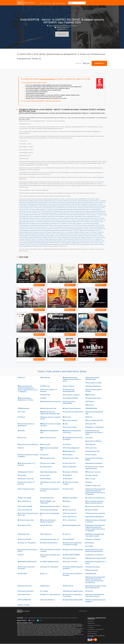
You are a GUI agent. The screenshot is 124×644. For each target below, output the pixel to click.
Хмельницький (64, 635)
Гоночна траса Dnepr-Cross (65, 225)
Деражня (32, 627)
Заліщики (25, 628)
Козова (73, 628)
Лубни (23, 630)
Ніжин (42, 631)
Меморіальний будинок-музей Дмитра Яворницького (36, 243)
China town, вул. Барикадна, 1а (56, 227)
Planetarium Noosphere (54, 243)
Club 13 (40, 213)
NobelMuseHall (34, 241)
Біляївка (66, 624)
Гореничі (19, 627)
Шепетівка (42, 635)
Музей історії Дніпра (30, 223)
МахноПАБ (54, 218)
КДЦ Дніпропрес (85, 204)
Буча (72, 625)
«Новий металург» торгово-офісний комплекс (76, 216)
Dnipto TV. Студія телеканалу (50, 595)
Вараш (27, 626)
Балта (70, 624)
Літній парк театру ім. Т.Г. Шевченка (34, 220)
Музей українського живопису (46, 204)
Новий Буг (54, 631)
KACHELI (56, 209)
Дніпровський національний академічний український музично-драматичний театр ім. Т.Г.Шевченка (66, 222)
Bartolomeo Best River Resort (47, 225)
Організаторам (74, 618)
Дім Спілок (78, 204)
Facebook (32, 620)
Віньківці (23, 626)
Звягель (45, 628)
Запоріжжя (29, 628)
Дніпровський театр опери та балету (69, 234)
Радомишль (51, 633)
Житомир (70, 627)
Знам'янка (53, 628)
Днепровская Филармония (94, 517)
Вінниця (19, 626)
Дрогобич (50, 627)
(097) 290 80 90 (45, 3)
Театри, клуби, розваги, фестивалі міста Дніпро (62, 371)
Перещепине (62, 632)
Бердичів (19, 625)
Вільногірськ (80, 625)
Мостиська (33, 631)
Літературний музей (54, 215)
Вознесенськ (46, 626)
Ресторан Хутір (73, 213)
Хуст (76, 635)
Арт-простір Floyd (93, 229)
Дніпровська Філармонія (41, 216)
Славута (19, 634)
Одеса (31, 632)
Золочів (58, 628)
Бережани (24, 625)
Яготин (61, 635)
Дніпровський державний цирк (90, 206)
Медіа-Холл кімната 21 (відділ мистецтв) (95, 208)
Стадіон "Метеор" (74, 218)
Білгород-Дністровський (55, 624)
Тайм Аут (33, 199)
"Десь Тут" (99, 230)
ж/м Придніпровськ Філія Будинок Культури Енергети (42, 236)
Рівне (37, 633)
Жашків (62, 627)
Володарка (51, 626)
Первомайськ (50, 632)
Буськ (69, 625)
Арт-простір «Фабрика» (85, 211)
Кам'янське (34, 628)
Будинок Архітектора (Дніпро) (73, 550)
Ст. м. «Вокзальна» (63, 229)
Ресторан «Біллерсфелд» (89, 225)
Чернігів (27, 635)
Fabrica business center (31, 229)
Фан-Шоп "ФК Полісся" (92, 634)
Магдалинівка (39, 630)
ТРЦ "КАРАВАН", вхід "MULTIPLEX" (68, 223)
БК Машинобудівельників (25, 230)
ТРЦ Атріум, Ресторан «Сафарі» (68, 220)
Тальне (52, 634)
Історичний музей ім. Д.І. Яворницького (76, 208)
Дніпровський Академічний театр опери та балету (57, 244)
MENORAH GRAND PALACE (50, 237)
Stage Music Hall (84, 230)
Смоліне (26, 634)
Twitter (39, 620)
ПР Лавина (72, 204)
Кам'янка (29, 628)
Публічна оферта (67, 618)
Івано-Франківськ (21, 624)
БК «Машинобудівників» (63, 213)
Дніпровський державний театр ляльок (83, 209)
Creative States (38, 222)
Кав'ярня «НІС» (26, 209)
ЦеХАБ (57, 236)
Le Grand (40, 206)
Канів (55, 628)
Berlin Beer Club (102, 229)
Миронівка (78, 630)
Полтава (28, 633)
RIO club (41, 208)
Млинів (19, 631)
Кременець (48, 629)
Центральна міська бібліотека (98, 211)
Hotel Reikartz (38, 215)
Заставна (34, 628)
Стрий (46, 634)
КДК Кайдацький (81, 213)
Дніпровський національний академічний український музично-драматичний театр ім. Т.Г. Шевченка (55, 230)
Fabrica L (56, 225)
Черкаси (19, 635)
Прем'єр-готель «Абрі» (65, 215)
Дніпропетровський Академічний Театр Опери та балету (56, 199)
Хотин (73, 635)
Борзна (42, 625)
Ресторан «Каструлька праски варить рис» (38, 227)
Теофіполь (61, 634)
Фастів (46, 635)
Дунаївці (58, 627)
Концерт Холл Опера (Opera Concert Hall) (35, 244)
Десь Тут (92, 239)
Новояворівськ (80, 631)
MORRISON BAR (33, 206)
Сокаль (31, 634)
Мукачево (38, 631)
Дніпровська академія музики (73, 243)
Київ (62, 628)
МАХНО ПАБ (56, 202)
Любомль (33, 630)
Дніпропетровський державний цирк (79, 199)
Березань (29, 625)
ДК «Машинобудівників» (49, 472)
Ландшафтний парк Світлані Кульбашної (63, 211)
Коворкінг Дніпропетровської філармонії (54, 239)
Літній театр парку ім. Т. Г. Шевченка (97, 201)
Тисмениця (76, 634)
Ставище (35, 634)
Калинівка (69, 628)
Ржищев (59, 633)
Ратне (56, 633)
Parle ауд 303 (22, 213)
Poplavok (100, 206)
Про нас (26, 618)
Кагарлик (65, 628)
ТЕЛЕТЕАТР (67, 218)
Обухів (19, 632)
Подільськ (19, 633)
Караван (78, 220)
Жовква (80, 627)
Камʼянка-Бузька (41, 628)
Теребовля (66, 634)
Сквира (76, 633)
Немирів (45, 631)
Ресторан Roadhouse (84, 244)
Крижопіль (64, 629)
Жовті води (20, 628)
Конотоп (19, 629)
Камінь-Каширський (49, 628)
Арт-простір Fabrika (35, 209)
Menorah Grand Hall (90, 241)
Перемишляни (56, 632)
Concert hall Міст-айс (77, 225)
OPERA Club (66, 201)
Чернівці (23, 635)
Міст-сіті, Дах (22, 220)
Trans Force (39, 211)
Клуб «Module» (94, 218)
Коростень (24, 629)
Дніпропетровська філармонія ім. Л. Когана (88, 202)
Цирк (20, 209)
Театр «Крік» (60, 218)
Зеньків (49, 628)
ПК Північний (34, 213)
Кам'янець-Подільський (22, 628)
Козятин (77, 628)
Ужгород (34, 635)
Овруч (27, 632)
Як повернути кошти (41, 618)
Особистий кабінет (59, 3)
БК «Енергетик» (92, 230)
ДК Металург (74, 202)
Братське (61, 625)
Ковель (70, 628)
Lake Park (82, 243)
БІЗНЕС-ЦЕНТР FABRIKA (84, 236)
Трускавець (25, 635)
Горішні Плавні (79, 626)
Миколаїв (57, 630)
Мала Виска (49, 630)
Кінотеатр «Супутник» (46, 218)
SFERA (101, 202)
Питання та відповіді (58, 618)
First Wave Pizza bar (93, 227)
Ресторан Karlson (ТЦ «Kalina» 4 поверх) (88, 234)
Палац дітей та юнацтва (65, 202)
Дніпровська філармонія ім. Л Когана (90, 237)
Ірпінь (33, 624)
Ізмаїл (26, 624)
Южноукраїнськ (56, 635)
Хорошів (69, 635)
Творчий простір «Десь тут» (59, 232)
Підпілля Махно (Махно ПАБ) (97, 244)
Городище (24, 627)
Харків (54, 635)
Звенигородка (40, 628)
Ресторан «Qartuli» (24, 237)
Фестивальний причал (48, 211)
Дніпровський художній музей (36, 237)
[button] (77, 3)
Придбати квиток (39, 285)
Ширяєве (47, 635)
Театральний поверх (69, 239)
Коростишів (29, 629)
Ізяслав (30, 624)
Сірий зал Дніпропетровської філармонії (29, 246)
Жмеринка (75, 627)
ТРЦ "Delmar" (101, 218)
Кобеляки (65, 628)
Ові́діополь (23, 632)
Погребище (78, 632)
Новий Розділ (60, 631)
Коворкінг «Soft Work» (35, 218)
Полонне (24, 633)
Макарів (44, 630)
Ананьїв (42, 624)
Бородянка (56, 625)
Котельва (39, 629)
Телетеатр (36, 208)
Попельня (33, 633)
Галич (74, 626)
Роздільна (68, 633)
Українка (38, 635)
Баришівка (74, 624)
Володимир (57, 626)
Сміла (23, 634)
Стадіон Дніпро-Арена (33, 204)
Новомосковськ (73, 631)
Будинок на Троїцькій (79, 232)
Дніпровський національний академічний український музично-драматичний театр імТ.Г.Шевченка (61, 241)
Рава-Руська (41, 633)
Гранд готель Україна (48, 463)
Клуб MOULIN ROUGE (70, 398)
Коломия (81, 628)
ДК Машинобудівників (83, 201)
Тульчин (30, 635)
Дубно (54, 627)
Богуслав (38, 625)
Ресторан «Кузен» (90, 243)
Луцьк (26, 630)
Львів (29, 630)
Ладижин (75, 629)
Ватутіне (36, 626)
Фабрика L (79, 223)
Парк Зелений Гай (100, 225)
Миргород (73, 630)
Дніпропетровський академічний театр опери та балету (94, 432)
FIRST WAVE (86, 239)
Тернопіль (71, 634)
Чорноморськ (33, 635)
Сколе (80, 633)
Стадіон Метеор (51, 216)
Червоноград (80, 635)
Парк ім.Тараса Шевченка (72, 408)
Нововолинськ (66, 631)
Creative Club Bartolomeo (49, 543)
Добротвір (45, 627)
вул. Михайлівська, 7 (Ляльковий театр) (96, 629)
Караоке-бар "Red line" (93, 216)
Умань (42, 635)
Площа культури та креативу (81, 227)
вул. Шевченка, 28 (55, 223)
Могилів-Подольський (25, 631)
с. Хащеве (63, 243)
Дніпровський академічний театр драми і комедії (31, 232)
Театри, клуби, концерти (93, 632)
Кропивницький (70, 629)
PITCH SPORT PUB (74, 244)
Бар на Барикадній (60, 216)
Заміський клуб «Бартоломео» (75, 206)
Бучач (75, 625)
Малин (53, 630)
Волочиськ (62, 626)
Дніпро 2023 (45, 190)
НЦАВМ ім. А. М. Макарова (46, 209)
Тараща (56, 634)
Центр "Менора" (73, 201)
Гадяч (66, 626)
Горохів (28, 627)
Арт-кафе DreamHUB (34, 225)
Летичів (80, 629)
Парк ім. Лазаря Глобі (86, 220)
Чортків (38, 635)
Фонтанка (50, 635)
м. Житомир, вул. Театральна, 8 (94, 625)
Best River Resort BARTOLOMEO (61, 204)
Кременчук (53, 629)
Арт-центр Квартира (48, 208)
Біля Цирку (76, 211)
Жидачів (66, 627)
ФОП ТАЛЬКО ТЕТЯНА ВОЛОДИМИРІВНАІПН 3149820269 (96, 636)
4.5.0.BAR (58, 234)
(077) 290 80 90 (91, 627)
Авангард (37, 624)
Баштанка (79, 624)
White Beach (98, 241)
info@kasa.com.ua (91, 623)
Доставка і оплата (50, 618)
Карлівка (58, 628)
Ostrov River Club (31, 216)
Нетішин (50, 631)
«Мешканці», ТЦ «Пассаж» (97, 236)
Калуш (74, 628)
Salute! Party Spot (78, 239)
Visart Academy (45, 215)
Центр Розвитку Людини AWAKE (78, 215)
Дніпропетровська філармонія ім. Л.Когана (78, 229)
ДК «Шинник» (39, 199)
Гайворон (70, 626)
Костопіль (34, 629)
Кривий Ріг (59, 629)
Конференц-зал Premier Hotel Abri (51, 220)
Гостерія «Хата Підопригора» (43, 223)
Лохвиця (19, 630)
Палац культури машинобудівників (27, 202)
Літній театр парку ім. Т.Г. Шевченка (95, 215)
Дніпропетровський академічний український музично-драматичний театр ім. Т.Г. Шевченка (41, 201)
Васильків (31, 626)
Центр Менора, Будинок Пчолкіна (44, 202)
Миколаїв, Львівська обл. (65, 630)
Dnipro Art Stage (43, 246)
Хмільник (58, 635)
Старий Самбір (40, 634)
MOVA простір (68, 586)
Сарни (72, 633)
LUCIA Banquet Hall (47, 498)
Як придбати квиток (32, 618)
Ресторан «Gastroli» (69, 227)
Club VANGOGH (70, 232)
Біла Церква (47, 624)
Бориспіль (51, 625)
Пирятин (73, 632)
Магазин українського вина (69, 635)
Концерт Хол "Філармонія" (91, 232)
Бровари (66, 625)
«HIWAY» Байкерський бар (64, 237)
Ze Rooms (28, 213)
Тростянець (20, 635)
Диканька (37, 627)
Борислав (46, 625)
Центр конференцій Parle (60, 208)
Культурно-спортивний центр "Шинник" (68, 236)
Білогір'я (62, 624)
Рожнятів (64, 633)
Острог (45, 632)
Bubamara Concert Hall (84, 218)
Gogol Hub (31, 215)
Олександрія (40, 632)
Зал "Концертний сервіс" (97, 220)
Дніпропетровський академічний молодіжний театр (55, 206)
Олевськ (35, 632)
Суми (49, 634)
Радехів (46, 633)
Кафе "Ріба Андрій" (95, 222)
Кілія (61, 628)
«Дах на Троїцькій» (47, 232)
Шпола (51, 635)
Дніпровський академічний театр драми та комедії (37, 234)
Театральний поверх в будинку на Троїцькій (48, 229)
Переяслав (68, 632)
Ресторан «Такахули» (76, 237)
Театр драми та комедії (93, 199)
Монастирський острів (95, 204)
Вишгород (40, 626)
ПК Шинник (52, 234)
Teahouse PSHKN (23, 227)
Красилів (43, 629)
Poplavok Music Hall (90, 213)
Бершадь (33, 625)
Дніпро (41, 627)
